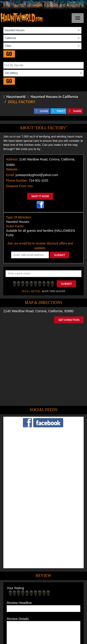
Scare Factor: (15, 226)
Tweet (30, 582)
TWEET (61, 111)
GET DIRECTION (69, 320)
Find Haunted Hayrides (58, 592)
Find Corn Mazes (58, 599)
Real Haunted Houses (33, 605)
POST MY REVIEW (23, 563)
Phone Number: (17, 180)
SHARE (44, 111)
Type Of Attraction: (19, 217)
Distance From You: (20, 186)
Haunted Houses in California (54, 96)
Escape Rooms (59, 605)
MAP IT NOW (40, 196)
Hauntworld (14, 96)
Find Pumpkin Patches (31, 599)
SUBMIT (59, 255)
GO (9, 54)
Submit (66, 284)
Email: (10, 175)
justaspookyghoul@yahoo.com (37, 175)
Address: (12, 159)
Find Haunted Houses (27, 592)
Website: (12, 169)
